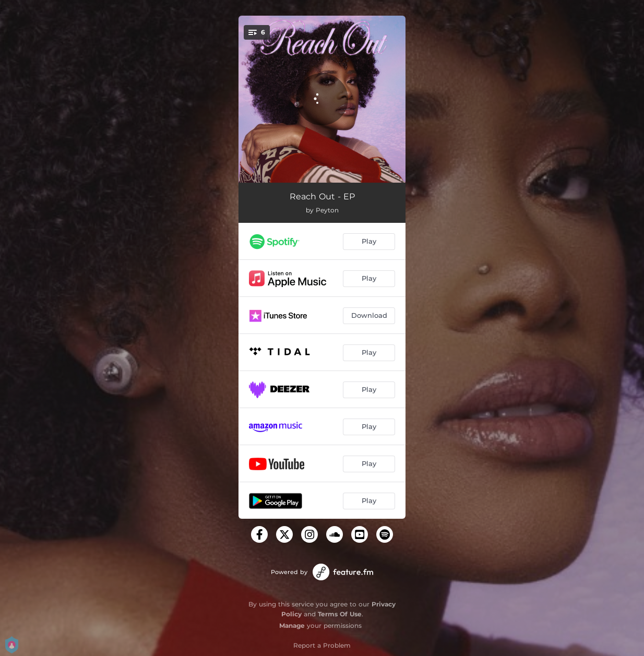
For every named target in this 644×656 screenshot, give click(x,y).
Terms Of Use (340, 614)
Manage (292, 625)
